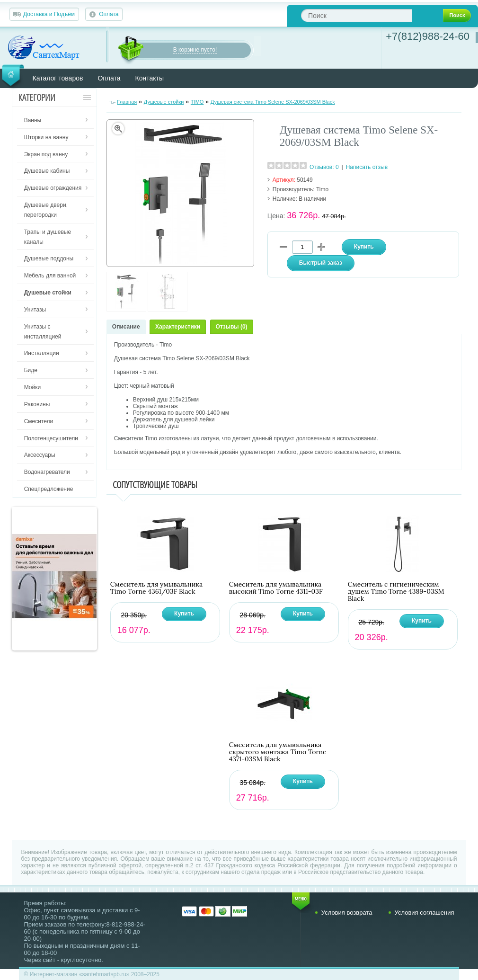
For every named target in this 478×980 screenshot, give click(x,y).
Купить (184, 614)
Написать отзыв (367, 167)
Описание (126, 327)
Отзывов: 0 (324, 167)
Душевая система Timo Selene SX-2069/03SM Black (273, 102)
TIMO (197, 102)
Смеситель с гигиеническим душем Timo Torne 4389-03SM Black (396, 592)
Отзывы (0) (232, 327)
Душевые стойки (164, 102)
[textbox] (357, 15)
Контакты (150, 78)
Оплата (109, 14)
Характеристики (178, 327)
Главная (127, 102)
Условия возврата (347, 913)
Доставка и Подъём (49, 14)
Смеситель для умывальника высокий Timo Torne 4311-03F (276, 588)
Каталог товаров (58, 78)
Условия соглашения (425, 913)
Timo (322, 189)
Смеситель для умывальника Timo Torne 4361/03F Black (157, 588)
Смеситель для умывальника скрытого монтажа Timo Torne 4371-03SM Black (278, 752)
